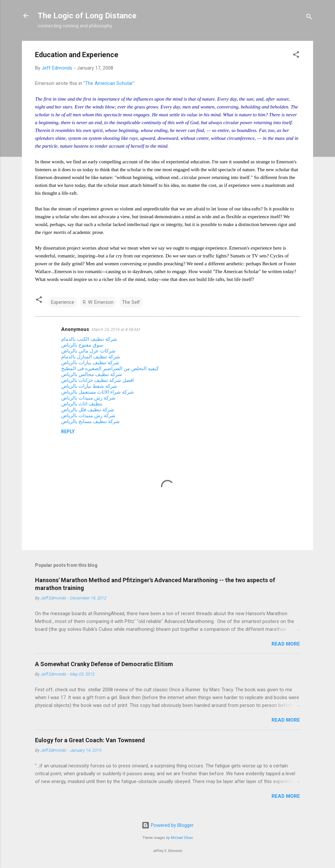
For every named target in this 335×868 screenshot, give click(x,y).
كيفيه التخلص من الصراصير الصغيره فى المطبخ (110, 368)
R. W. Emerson (98, 302)
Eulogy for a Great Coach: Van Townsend (90, 740)
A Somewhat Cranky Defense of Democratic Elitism (104, 664)
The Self (131, 302)
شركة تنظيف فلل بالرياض (88, 410)
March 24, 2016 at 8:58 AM (116, 329)
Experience (63, 302)
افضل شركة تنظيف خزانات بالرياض (97, 380)
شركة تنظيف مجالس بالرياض (92, 374)
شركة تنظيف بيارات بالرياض (90, 363)
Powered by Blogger (168, 825)
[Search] (309, 18)
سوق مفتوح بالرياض (82, 345)
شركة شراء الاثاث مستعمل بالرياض (97, 392)
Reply (68, 432)
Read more (286, 644)
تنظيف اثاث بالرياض (82, 404)
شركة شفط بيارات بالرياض (89, 386)
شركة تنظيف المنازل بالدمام (91, 357)
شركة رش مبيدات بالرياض (88, 398)
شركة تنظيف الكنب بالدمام (89, 339)
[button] (296, 56)
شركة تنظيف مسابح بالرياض (90, 421)
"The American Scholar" (109, 83)
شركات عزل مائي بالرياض (88, 351)
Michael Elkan (182, 838)
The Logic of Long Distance (87, 16)
